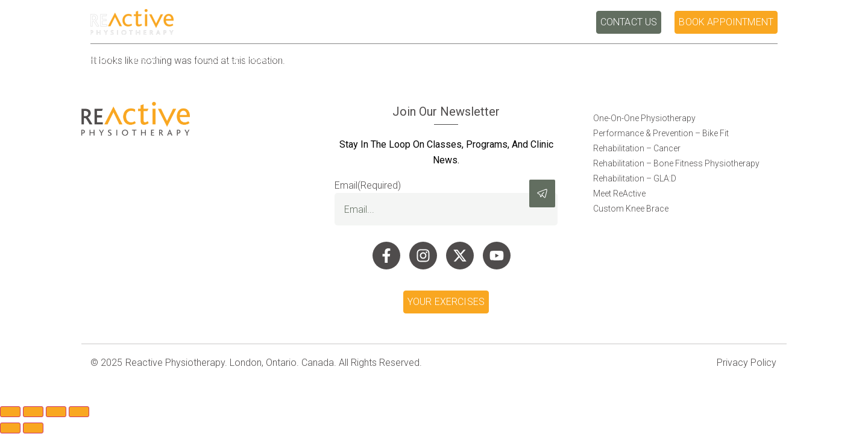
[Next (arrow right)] (33, 428)
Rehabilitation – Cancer (637, 148)
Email (368, 186)
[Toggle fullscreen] (33, 412)
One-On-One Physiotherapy (644, 118)
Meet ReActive (619, 193)
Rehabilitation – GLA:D (635, 178)
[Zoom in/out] (10, 412)
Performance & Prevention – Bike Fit (661, 133)
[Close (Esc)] (79, 412)
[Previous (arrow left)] (10, 428)
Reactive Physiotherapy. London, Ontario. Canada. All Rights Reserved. (274, 363)
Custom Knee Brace (631, 209)
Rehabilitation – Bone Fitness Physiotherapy (676, 163)
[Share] (56, 412)
